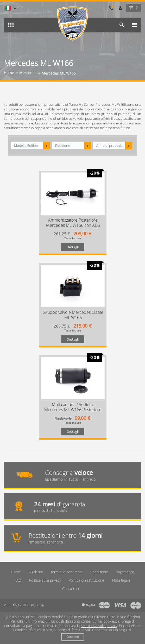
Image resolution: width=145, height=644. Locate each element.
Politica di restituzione (87, 580)
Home (16, 572)
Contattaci (71, 589)
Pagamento (125, 572)
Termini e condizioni (67, 572)
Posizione (63, 145)
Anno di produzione (110, 145)
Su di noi (36, 572)
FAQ (18, 580)
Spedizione (99, 572)
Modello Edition (26, 145)
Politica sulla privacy (45, 580)
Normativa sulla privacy (99, 626)
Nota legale (121, 580)
